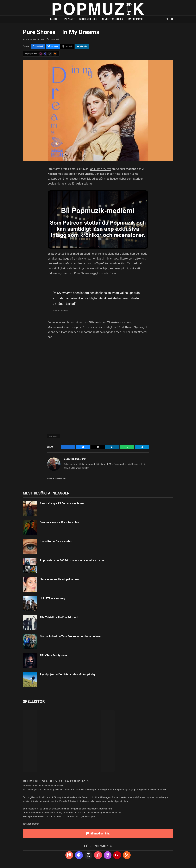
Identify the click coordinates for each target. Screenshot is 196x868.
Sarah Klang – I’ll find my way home (62, 503)
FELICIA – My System (53, 655)
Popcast (70, 19)
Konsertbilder (88, 19)
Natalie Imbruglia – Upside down (60, 579)
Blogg (54, 19)
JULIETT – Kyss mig (52, 598)
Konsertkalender (112, 19)
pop (25, 39)
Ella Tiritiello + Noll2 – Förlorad (59, 617)
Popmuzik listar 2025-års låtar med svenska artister (72, 560)
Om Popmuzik (136, 19)
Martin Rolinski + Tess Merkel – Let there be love (70, 636)
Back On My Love (101, 169)
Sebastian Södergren (75, 459)
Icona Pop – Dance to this (56, 541)
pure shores (54, 436)
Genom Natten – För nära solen (59, 522)
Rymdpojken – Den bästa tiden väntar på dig (67, 674)
